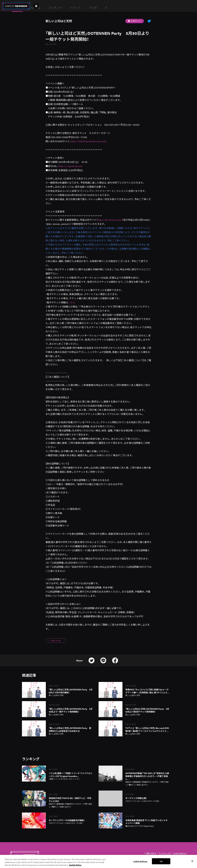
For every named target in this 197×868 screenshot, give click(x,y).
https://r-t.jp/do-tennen (70, 166)
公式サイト (135, 21)
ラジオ (132, 8)
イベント (115, 8)
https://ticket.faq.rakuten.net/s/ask (88, 141)
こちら (71, 302)
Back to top (56, 641)
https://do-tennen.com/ (110, 220)
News (57, 8)
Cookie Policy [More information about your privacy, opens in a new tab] (75, 866)
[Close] (192, 862)
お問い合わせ (151, 853)
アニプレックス (165, 853)
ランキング (95, 8)
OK (161, 862)
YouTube (75, 8)
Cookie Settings (180, 853)
